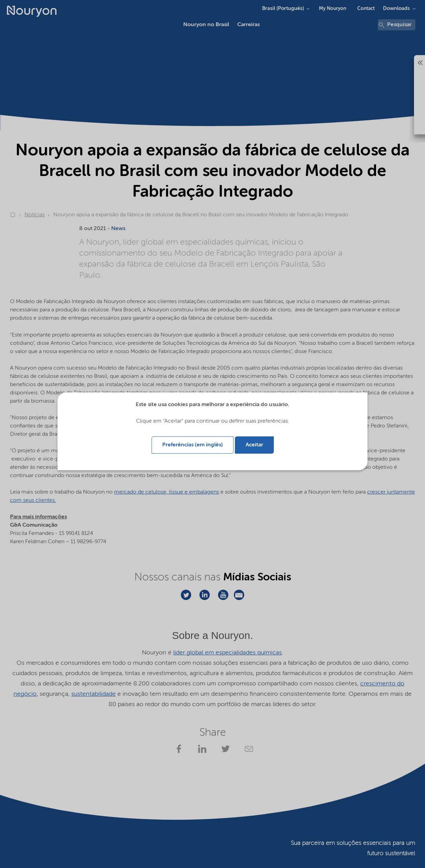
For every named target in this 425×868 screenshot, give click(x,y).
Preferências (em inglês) (193, 445)
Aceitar (254, 445)
